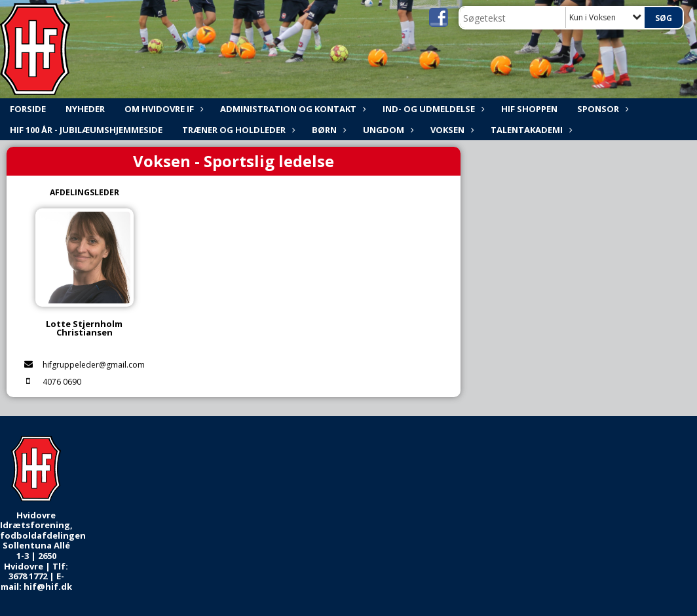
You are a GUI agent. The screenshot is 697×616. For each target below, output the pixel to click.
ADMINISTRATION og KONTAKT (292, 109)
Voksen (451, 130)
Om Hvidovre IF (162, 109)
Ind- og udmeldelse (432, 109)
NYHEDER (85, 109)
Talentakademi (530, 130)
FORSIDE (28, 109)
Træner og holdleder (237, 130)
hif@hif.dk (48, 587)
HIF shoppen (529, 109)
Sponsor (601, 109)
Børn (328, 130)
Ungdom (387, 130)
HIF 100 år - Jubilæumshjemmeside (86, 130)
